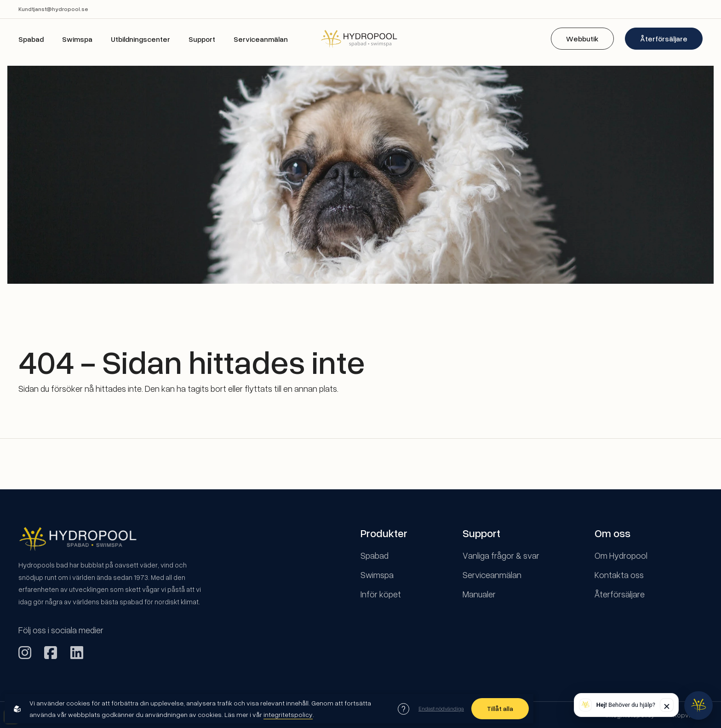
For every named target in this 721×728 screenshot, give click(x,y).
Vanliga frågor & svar (501, 555)
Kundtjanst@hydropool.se (53, 9)
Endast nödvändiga (441, 708)
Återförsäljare (664, 39)
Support (202, 39)
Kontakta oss (619, 575)
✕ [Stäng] (667, 706)
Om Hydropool (621, 555)
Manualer (479, 594)
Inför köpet (381, 594)
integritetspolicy (288, 714)
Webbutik (582, 39)
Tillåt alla (500, 708)
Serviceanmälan (261, 39)
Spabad (31, 39)
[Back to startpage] (360, 38)
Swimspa (77, 39)
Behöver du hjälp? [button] (626, 705)
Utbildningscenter (140, 39)
